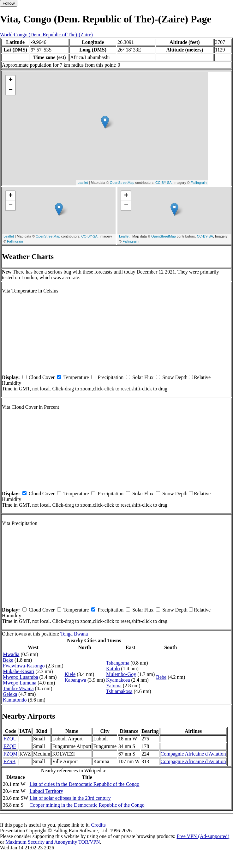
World (6, 35)
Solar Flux (143, 377)
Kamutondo (15, 700)
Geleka (10, 694)
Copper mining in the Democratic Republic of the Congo (87, 805)
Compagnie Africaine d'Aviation (193, 754)
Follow (9, 3)
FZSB (9, 761)
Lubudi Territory (46, 791)
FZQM (10, 754)
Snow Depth (175, 377)
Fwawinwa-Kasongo (24, 666)
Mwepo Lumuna (20, 683)
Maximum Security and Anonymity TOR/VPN (53, 842)
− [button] (11, 90)
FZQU (10, 739)
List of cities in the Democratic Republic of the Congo (84, 784)
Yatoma (114, 686)
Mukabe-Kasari (19, 671)
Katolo (113, 669)
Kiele (70, 674)
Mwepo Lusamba (21, 677)
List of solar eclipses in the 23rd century (70, 798)
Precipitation (111, 377)
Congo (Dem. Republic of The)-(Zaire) (53, 35)
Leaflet (83, 183)
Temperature (76, 377)
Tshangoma (118, 663)
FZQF (10, 746)
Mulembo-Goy (121, 674)
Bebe (161, 677)
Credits (98, 825)
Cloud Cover (42, 377)
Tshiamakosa (119, 691)
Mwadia (11, 654)
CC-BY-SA (164, 183)
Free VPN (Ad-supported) (203, 836)
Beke (8, 660)
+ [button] (11, 80)
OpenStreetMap (122, 183)
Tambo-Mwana (18, 688)
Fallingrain (199, 183)
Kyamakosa (118, 680)
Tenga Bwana (74, 634)
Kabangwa (75, 680)
